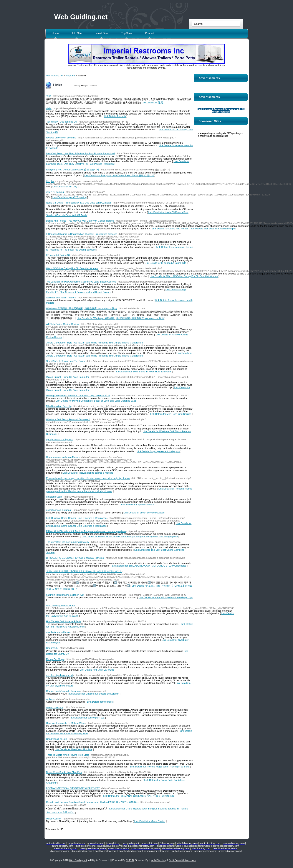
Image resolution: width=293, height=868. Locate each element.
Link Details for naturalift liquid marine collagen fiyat (166, 597)
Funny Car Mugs (55, 659)
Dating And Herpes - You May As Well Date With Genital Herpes (80, 221)
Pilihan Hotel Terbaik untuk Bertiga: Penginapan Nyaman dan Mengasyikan (86, 531)
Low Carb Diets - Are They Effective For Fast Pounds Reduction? (81, 153)
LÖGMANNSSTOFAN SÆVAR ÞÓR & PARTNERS (73, 788)
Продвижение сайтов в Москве (63, 457)
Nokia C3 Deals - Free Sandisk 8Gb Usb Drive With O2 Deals (79, 203)
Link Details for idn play (65, 187)
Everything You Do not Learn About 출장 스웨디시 (73, 170)
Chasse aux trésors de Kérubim (63, 691)
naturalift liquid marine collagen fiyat (65, 595)
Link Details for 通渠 (152, 103)
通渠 (49, 96)
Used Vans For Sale (57, 739)
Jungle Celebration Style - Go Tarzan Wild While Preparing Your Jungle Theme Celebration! (95, 343)
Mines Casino (54, 819)
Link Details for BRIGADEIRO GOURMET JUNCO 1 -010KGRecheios (149, 566)
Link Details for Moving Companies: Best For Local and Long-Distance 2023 (96, 401)
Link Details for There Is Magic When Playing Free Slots (160, 767)
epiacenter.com (54, 497)
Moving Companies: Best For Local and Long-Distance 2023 (78, 395)
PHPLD (130, 860)
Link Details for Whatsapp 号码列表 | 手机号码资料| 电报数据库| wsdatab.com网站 (120, 318)
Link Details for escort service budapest (144, 513)
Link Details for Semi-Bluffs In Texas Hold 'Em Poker (144, 372)
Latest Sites (102, 33)
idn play (50, 181)
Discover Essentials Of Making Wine (65, 723)
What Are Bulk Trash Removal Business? (68, 419)
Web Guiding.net (81, 17)
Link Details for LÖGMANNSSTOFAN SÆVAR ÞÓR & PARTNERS (138, 796)
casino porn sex (55, 707)
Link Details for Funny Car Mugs (97, 670)
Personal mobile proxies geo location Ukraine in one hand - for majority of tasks (88, 478)
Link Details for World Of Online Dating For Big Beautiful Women (184, 276)
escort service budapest (59, 510)
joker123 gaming (55, 192)
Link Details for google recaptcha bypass (158, 451)
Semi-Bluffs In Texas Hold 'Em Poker (66, 361)
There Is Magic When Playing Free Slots (68, 755)
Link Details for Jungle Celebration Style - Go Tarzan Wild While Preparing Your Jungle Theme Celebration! (119, 354)
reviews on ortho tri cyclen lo (61, 138)
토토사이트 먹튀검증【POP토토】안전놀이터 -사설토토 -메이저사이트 (84, 571)
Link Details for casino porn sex (88, 718)
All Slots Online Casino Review (63, 324)
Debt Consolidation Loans (182, 860)
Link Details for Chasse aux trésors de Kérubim (94, 694)
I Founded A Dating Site (59, 255)
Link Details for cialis (115, 116)
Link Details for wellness (100, 702)
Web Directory (158, 860)
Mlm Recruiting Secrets (59, 406)
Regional (70, 76)
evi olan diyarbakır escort (60, 675)
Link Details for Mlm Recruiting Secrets (171, 414)
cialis (49, 108)
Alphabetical (92, 86)
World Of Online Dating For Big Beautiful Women (72, 268)
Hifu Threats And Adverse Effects (64, 621)
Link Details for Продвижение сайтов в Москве (88, 473)
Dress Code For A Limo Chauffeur (64, 772)
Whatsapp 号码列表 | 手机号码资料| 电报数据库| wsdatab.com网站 (82, 308)
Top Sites (127, 33)
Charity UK (52, 648)
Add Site (77, 33)
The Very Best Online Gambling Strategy (68, 542)
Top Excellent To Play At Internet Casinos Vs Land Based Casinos (81, 282)
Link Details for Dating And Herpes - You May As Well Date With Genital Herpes (194, 229)
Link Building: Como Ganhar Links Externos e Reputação (76, 518)
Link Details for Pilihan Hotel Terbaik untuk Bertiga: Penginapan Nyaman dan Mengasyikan (130, 537)
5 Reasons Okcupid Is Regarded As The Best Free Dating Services (82, 234)
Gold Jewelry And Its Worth (61, 606)
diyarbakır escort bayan (59, 632)
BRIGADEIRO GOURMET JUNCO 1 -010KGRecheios (75, 558)
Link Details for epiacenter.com (137, 505)
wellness (51, 699)
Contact (150, 33)
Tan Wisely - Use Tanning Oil (61, 122)
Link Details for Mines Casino (150, 821)
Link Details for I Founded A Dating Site (165, 263)
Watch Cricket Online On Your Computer (68, 377)
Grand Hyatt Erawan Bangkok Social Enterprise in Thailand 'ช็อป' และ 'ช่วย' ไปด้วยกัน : (92, 802)
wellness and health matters (61, 298)
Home (55, 33)
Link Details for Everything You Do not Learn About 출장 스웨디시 (119, 175)
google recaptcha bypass (60, 439)
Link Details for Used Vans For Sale (74, 749)
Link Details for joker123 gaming (69, 197)
